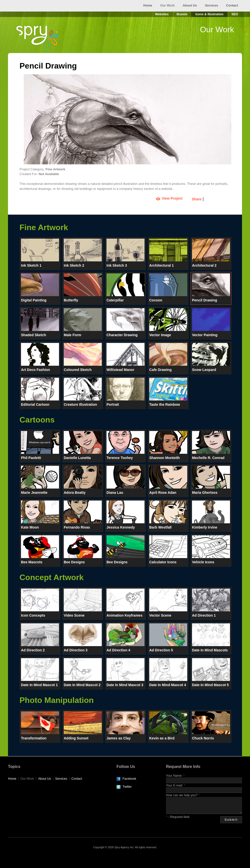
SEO (235, 14)
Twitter (127, 787)
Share (197, 199)
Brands (182, 14)
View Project (172, 198)
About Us (190, 5)
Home (148, 5)
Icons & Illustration (209, 14)
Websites (162, 14)
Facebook (129, 779)
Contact (232, 5)
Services (212, 5)
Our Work (167, 5)
